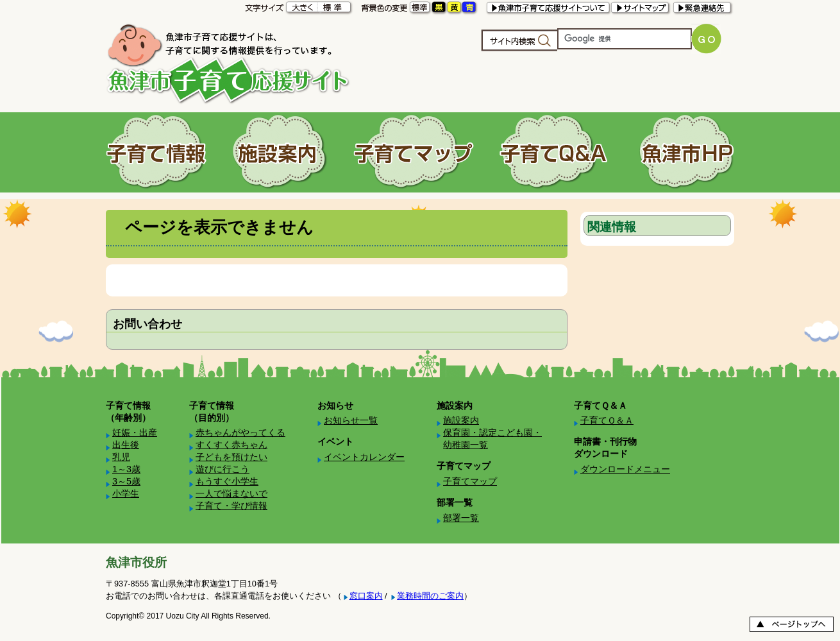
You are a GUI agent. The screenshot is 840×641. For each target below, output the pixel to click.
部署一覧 (461, 518)
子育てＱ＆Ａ (607, 420)
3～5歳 (126, 481)
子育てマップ (470, 481)
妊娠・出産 (135, 432)
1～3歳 (126, 469)
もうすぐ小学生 (227, 481)
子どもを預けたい (231, 457)
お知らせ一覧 (351, 420)
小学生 (126, 493)
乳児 (121, 457)
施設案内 (461, 420)
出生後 (126, 445)
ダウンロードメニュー (625, 469)
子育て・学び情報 (231, 506)
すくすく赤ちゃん (231, 445)
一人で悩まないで (231, 493)
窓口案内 (366, 596)
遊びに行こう (223, 469)
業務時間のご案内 (430, 596)
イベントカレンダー (364, 457)
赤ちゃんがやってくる (240, 432)
